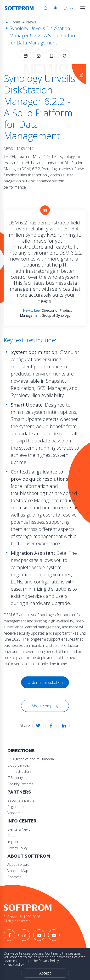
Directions (21, 751)
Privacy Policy (17, 848)
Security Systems (20, 784)
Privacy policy (14, 964)
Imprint (13, 842)
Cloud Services (19, 765)
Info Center (22, 821)
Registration (17, 807)
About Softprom (29, 856)
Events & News (19, 829)
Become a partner (22, 800)
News (31, 22)
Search (46, 8)
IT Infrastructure (19, 771)
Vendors (14, 813)
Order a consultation (45, 682)
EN (66, 8)
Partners (19, 792)
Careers (13, 836)
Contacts (14, 877)
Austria (56, 8)
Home (15, 22)
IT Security (15, 778)
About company (45, 706)
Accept (45, 973)
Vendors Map (18, 871)
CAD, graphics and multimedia (31, 759)
